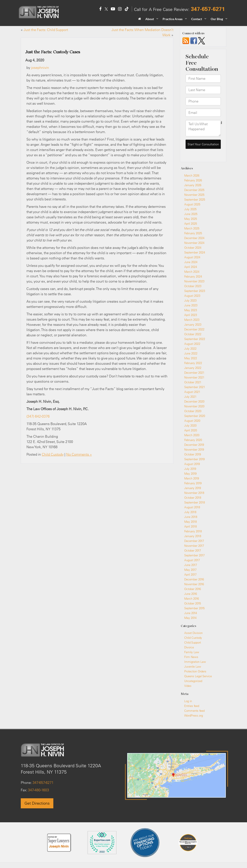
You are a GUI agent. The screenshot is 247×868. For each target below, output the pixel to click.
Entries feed (192, 706)
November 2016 (194, 584)
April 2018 (190, 526)
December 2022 (194, 329)
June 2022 (191, 353)
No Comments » (79, 454)
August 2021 (192, 392)
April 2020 (191, 430)
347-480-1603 (38, 790)
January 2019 (193, 488)
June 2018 (191, 517)
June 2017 (191, 565)
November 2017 (194, 546)
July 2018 (190, 512)
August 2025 (192, 204)
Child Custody (53, 454)
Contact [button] (197, 19)
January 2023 (193, 325)
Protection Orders (195, 671)
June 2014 (191, 613)
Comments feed (194, 711)
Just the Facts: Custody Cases (53, 52)
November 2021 (194, 377)
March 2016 (192, 599)
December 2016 (194, 579)
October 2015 (193, 603)
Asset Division (193, 633)
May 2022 (191, 358)
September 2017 (194, 555)
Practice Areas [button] (173, 19)
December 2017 (194, 541)
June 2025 (191, 214)
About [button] (150, 19)
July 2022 (190, 349)
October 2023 (193, 286)
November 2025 (194, 195)
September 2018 (195, 502)
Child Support (193, 642)
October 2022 (193, 334)
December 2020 (194, 401)
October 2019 (193, 454)
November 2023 (194, 281)
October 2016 (193, 589)
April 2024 (191, 267)
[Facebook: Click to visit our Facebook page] (100, 9)
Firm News (191, 657)
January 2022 (193, 368)
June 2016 (191, 594)
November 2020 (194, 406)
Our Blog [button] (217, 19)
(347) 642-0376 (38, 416)
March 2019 (192, 478)
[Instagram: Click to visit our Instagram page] (120, 9)
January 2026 (193, 185)
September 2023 (195, 291)
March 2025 (192, 228)
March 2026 (192, 175)
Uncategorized (193, 681)
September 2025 (195, 200)
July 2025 (190, 209)
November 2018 (194, 493)
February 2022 (193, 363)
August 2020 (192, 421)
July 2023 (190, 300)
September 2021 (195, 387)
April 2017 (190, 575)
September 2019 (194, 459)
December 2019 (194, 445)
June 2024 (191, 262)
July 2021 (190, 397)
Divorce (189, 647)
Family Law (192, 652)
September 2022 (195, 339)
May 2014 (190, 618)
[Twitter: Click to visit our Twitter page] (106, 9)
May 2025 (191, 219)
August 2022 (192, 344)
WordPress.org (194, 715)
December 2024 (194, 238)
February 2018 (193, 531)
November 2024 (194, 243)
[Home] (140, 20)
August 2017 (192, 560)
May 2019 (190, 474)
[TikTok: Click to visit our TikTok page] (127, 9)
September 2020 (195, 416)
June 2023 (191, 305)
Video (188, 686)
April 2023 (191, 315)
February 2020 (193, 440)
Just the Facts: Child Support (46, 30)
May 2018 (190, 522)
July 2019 (190, 469)
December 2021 (194, 373)
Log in (188, 701)
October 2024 (193, 248)
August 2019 (192, 464)
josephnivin (40, 68)
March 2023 (192, 320)
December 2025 (194, 190)
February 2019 (193, 483)
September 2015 (194, 608)
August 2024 (192, 257)
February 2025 (193, 233)
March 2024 (192, 272)
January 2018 (193, 536)
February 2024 (193, 276)
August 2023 (192, 296)
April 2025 (191, 224)
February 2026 (193, 180)
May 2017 (190, 570)
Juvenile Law (193, 667)
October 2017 (193, 550)
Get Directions (37, 803)
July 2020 (190, 425)
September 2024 (195, 252)
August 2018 (192, 507)
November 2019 (194, 450)
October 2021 (193, 382)
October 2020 (193, 411)
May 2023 (191, 310)
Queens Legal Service (198, 676)
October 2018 (193, 498)
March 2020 (192, 435)
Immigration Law (195, 662)
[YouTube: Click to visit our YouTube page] (113, 9)
